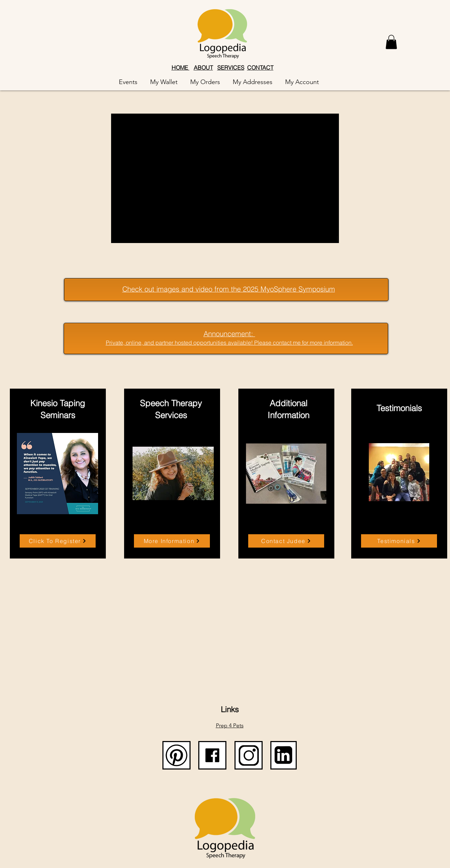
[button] (391, 42)
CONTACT (260, 68)
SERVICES (231, 68)
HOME (181, 68)
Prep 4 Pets (230, 725)
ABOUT (203, 68)
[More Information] (172, 541)
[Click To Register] (58, 541)
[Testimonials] (399, 541)
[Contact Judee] (286, 541)
